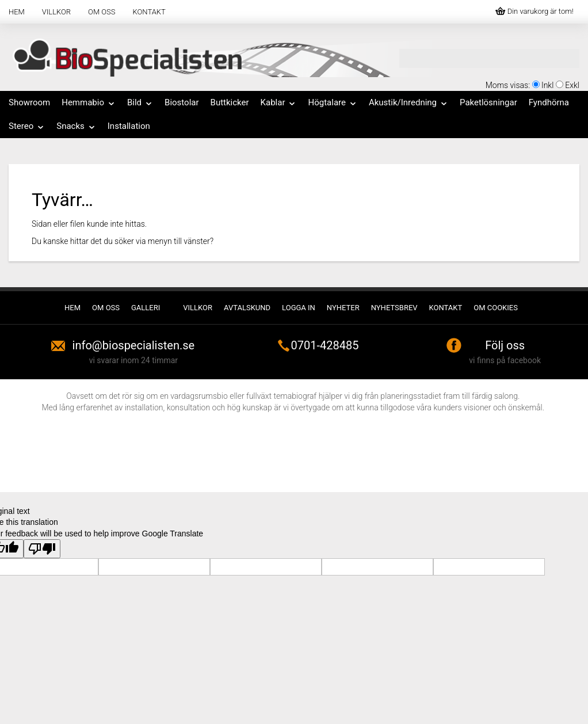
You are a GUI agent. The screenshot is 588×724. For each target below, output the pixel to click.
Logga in (299, 308)
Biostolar (182, 102)
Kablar (279, 102)
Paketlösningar (488, 102)
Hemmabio (89, 102)
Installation (129, 126)
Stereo (27, 126)
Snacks (76, 126)
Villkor (56, 12)
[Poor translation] (42, 549)
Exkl (572, 85)
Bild (140, 102)
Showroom (29, 102)
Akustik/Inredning (408, 102)
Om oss (102, 12)
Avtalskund (247, 308)
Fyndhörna (549, 102)
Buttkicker (230, 102)
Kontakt (149, 12)
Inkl (547, 85)
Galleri (146, 308)
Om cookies (496, 308)
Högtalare (332, 102)
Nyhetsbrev (394, 308)
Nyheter (343, 308)
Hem (17, 12)
